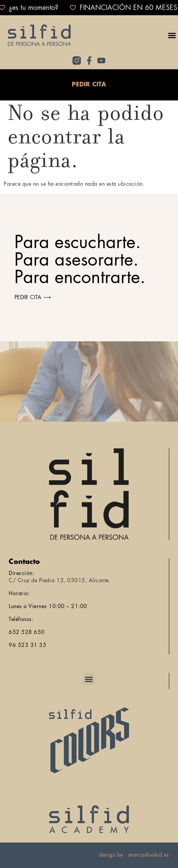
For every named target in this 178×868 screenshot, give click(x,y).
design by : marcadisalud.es (134, 855)
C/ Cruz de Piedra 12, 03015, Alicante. (60, 580)
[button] (172, 35)
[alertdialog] (89, 8)
